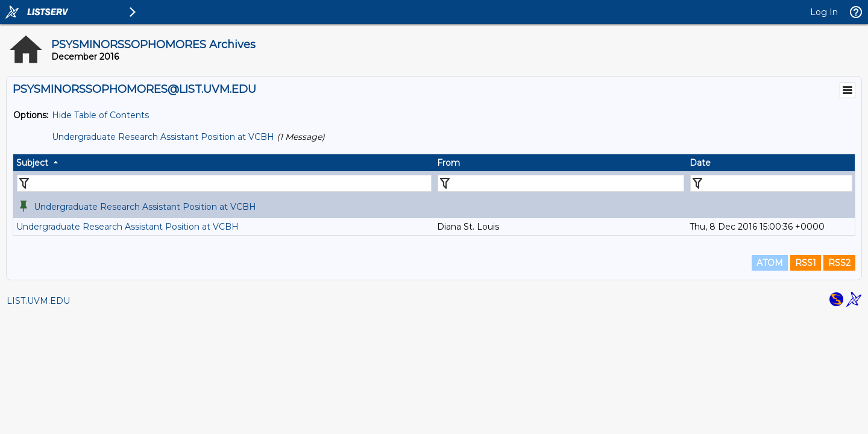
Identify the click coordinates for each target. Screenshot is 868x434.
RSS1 (806, 263)
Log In (824, 12)
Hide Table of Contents (100, 115)
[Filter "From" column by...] (561, 183)
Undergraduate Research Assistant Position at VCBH (163, 137)
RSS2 (839, 263)
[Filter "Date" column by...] (771, 183)
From (448, 163)
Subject (32, 163)
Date (700, 163)
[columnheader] (224, 163)
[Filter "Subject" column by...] (224, 183)
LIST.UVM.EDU (38, 301)
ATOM (770, 263)
